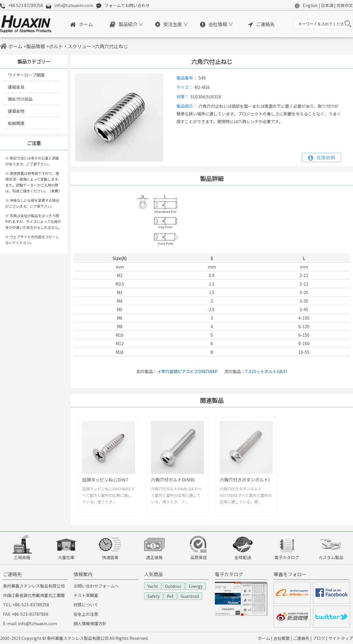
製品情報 (36, 46)
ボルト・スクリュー (70, 46)
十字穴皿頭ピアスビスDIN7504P (187, 371)
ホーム (81, 24)
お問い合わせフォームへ (96, 586)
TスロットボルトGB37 (266, 371)
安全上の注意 (86, 614)
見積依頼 (322, 157)
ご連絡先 (261, 24)
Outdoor (173, 586)
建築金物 (16, 111)
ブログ (319, 638)
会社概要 (282, 638)
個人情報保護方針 (90, 623)
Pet (170, 596)
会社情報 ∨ (217, 24)
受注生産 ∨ (171, 24)
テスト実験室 (86, 595)
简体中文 (345, 5)
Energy (196, 586)
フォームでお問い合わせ (127, 5)
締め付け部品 (20, 99)
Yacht (153, 586)
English (310, 5)
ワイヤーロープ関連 (26, 75)
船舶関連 (16, 123)
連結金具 (16, 87)
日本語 (327, 5)
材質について (86, 605)
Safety (154, 596)
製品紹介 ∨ (126, 24)
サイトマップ (341, 638)
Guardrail (190, 596)
